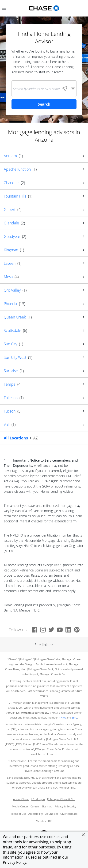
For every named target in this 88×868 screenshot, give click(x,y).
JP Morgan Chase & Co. (61, 799)
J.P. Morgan (38, 799)
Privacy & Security (65, 806)
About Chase (21, 799)
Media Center (20, 806)
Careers (35, 806)
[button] (83, 835)
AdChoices (52, 814)
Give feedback (69, 814)
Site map (47, 806)
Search (44, 104)
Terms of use (18, 814)
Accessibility (36, 814)
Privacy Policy (15, 862)
